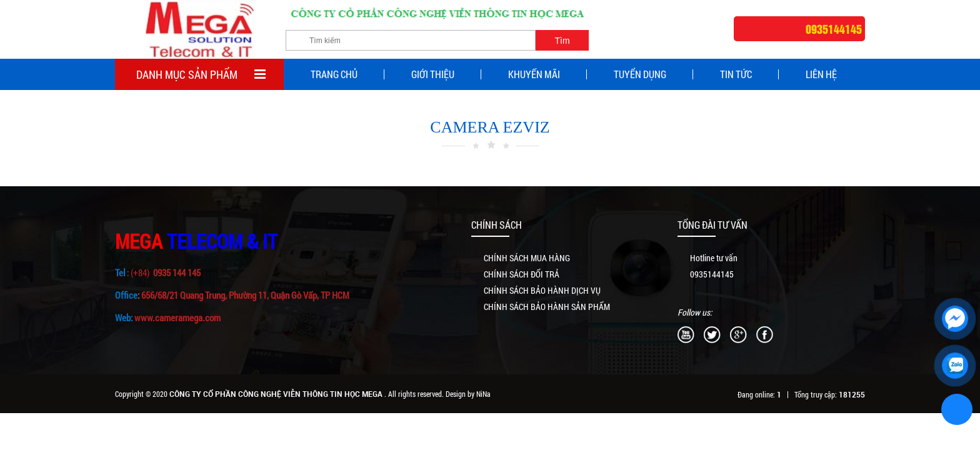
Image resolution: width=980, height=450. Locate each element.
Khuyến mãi (534, 74)
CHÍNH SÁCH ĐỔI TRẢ (522, 274)
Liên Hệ (821, 74)
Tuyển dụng (640, 74)
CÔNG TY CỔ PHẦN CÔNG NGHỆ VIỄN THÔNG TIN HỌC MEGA (277, 394)
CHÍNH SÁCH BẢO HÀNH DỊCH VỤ (542, 290)
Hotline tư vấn (714, 258)
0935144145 (712, 274)
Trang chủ (334, 74)
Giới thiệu (433, 74)
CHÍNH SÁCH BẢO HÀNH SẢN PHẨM (547, 307)
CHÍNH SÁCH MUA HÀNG (527, 258)
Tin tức (736, 74)
